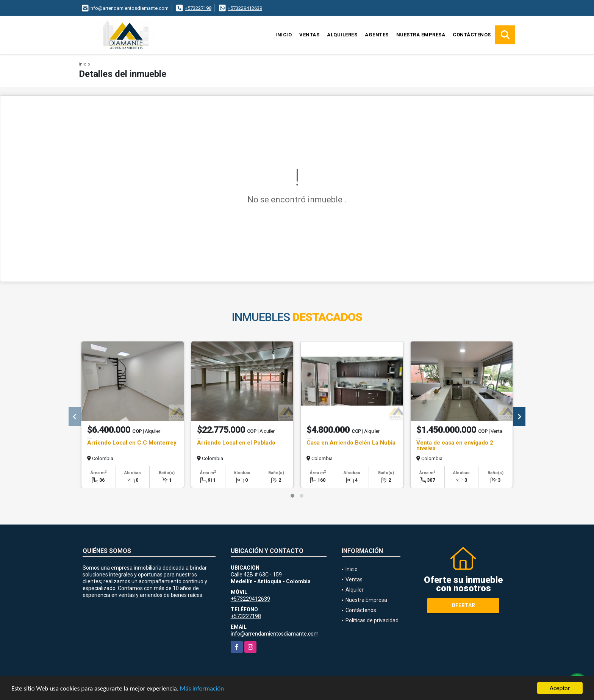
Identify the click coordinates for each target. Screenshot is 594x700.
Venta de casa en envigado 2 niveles (455, 445)
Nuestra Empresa (421, 35)
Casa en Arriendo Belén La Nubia (351, 443)
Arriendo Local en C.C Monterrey (132, 443)
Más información (202, 689)
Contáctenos (472, 35)
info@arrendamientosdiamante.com (275, 634)
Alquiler (355, 590)
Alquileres (342, 35)
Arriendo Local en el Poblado (236, 443)
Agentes (377, 35)
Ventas (309, 35)
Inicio (284, 35)
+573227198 (198, 8)
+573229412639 (245, 8)
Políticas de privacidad (372, 620)
